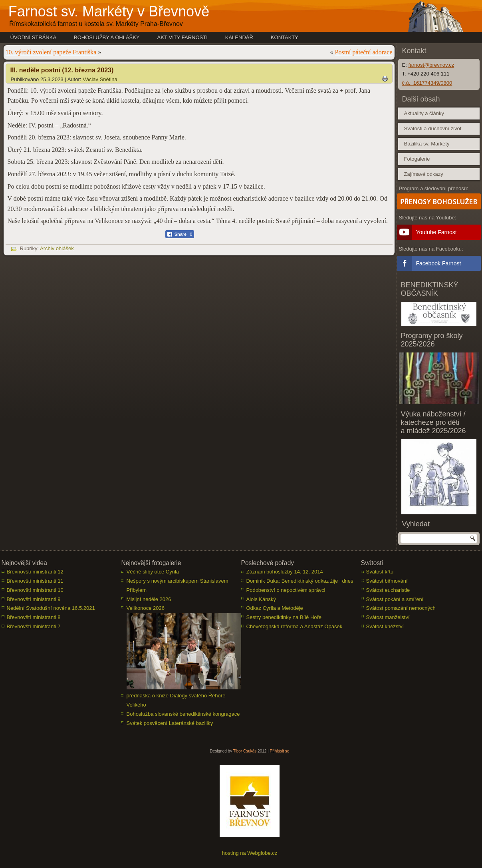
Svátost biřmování (387, 581)
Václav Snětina (100, 79)
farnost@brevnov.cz (431, 65)
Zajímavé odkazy (424, 174)
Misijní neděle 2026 (149, 599)
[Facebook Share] (180, 234)
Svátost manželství (388, 617)
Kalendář (239, 37)
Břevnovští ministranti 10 (35, 590)
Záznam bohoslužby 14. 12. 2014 (285, 572)
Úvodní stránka (34, 37)
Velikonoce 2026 (146, 608)
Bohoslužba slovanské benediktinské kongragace (183, 714)
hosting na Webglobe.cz (250, 853)
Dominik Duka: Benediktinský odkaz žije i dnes (300, 581)
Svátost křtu (380, 572)
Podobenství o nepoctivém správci (286, 590)
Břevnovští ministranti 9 (34, 599)
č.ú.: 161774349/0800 (427, 83)
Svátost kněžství (385, 626)
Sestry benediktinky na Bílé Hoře (284, 617)
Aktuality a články (424, 113)
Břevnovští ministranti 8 (34, 617)
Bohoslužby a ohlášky (107, 37)
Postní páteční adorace (364, 52)
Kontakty (285, 37)
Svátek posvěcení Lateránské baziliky (170, 723)
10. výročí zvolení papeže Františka (51, 52)
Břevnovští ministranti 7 (34, 626)
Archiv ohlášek (57, 248)
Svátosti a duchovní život (433, 128)
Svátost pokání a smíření (395, 599)
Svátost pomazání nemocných (401, 608)
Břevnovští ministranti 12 (35, 572)
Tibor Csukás (245, 751)
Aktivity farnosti (182, 37)
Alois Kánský (261, 599)
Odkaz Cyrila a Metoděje (275, 608)
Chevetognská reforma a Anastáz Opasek (295, 626)
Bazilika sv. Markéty (427, 144)
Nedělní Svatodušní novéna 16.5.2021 (51, 608)
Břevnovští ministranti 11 (35, 581)
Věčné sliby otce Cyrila (153, 572)
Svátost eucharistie (388, 590)
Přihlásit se (280, 751)
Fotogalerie (417, 159)
